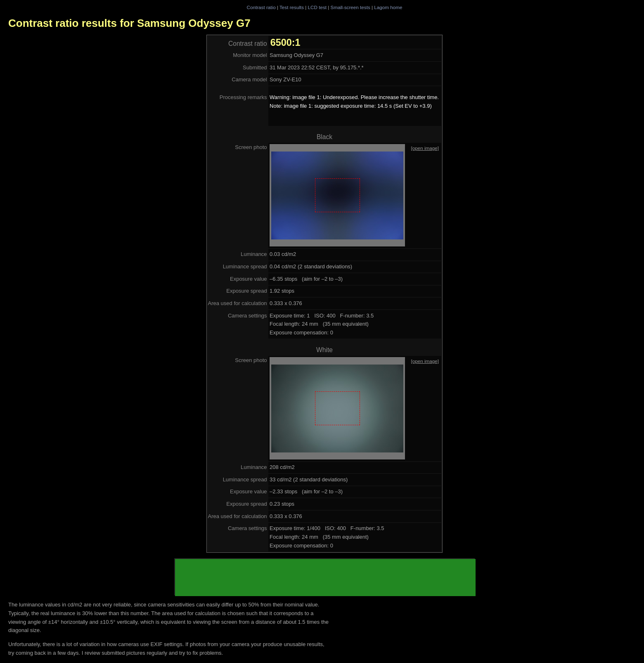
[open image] (425, 148)
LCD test (317, 7)
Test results (292, 7)
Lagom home (388, 7)
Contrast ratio (261, 7)
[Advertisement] (325, 578)
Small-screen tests (350, 7)
